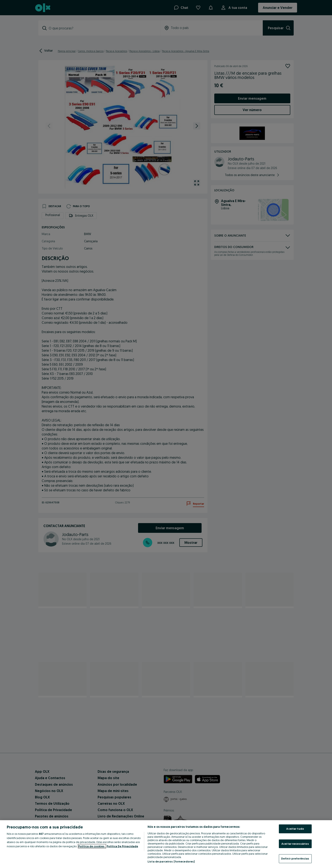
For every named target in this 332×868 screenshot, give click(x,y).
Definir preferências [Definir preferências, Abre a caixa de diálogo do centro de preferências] (295, 858)
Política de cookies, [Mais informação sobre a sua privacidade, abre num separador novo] (92, 846)
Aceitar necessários (295, 844)
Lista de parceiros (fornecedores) (171, 861)
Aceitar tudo (295, 829)
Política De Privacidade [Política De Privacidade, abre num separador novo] (122, 846)
